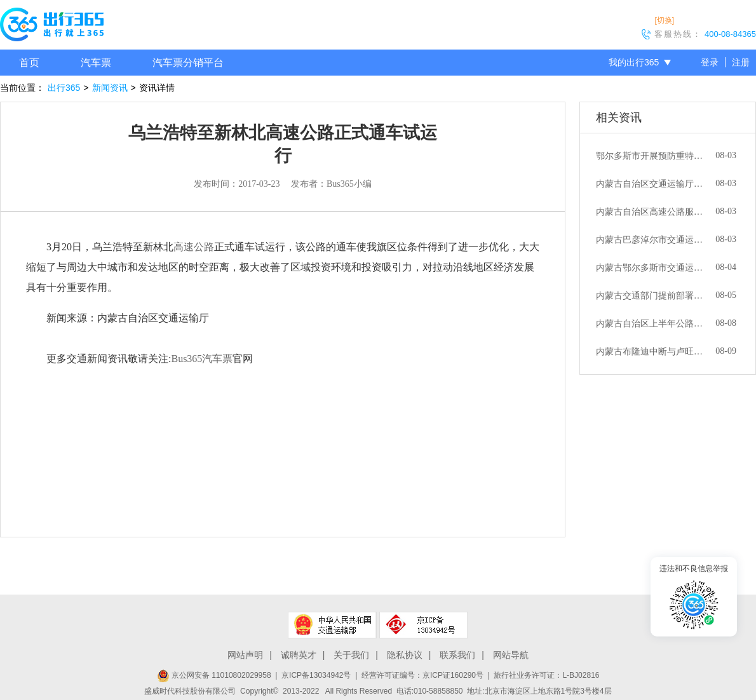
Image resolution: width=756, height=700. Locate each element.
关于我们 (351, 655)
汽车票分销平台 (188, 63)
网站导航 (511, 655)
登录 (710, 62)
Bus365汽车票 (202, 359)
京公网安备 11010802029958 (214, 675)
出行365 (64, 88)
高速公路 (194, 247)
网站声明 (245, 655)
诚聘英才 (299, 655)
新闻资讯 (110, 88)
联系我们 (457, 655)
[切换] (664, 20)
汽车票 (96, 63)
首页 (29, 63)
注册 (741, 62)
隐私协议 (405, 655)
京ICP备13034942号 (316, 675)
